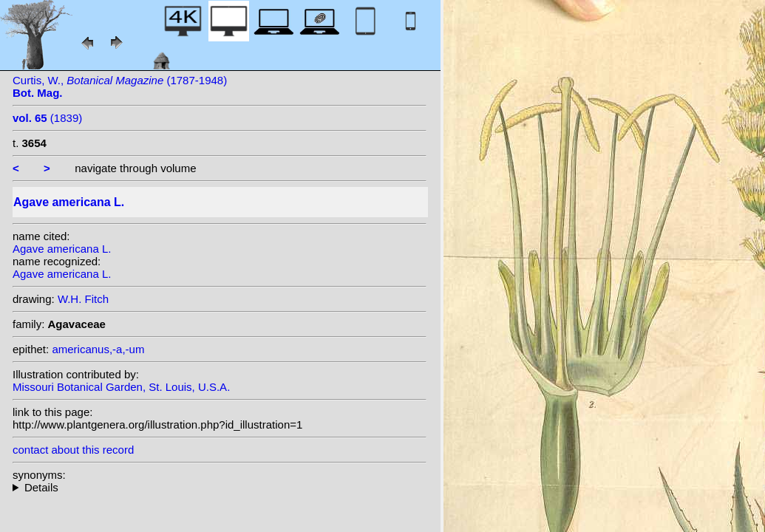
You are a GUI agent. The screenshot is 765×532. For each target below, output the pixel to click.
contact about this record (73, 450)
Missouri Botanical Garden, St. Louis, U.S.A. (121, 387)
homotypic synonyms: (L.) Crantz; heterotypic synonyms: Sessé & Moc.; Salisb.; (220, 487)
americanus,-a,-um (98, 349)
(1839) (47, 118)
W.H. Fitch (83, 299)
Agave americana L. (62, 249)
